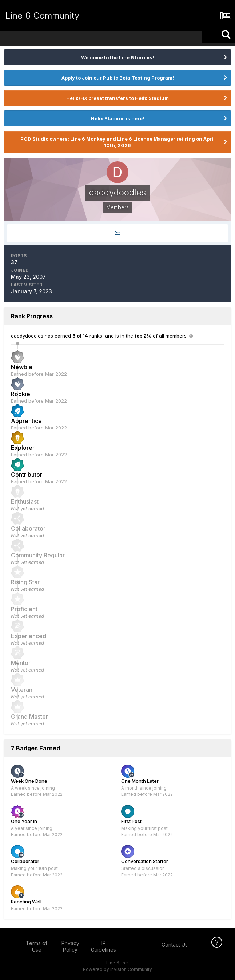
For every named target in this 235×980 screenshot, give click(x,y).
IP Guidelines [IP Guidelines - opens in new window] (103, 946)
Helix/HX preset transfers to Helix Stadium (117, 98)
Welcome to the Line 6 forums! (117, 57)
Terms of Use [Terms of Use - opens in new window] (37, 946)
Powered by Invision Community (117, 969)
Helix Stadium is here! (117, 118)
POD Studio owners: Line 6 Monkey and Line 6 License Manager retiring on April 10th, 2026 (117, 142)
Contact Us (175, 945)
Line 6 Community (42, 15)
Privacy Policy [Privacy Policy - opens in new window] (70, 946)
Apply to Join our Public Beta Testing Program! (118, 78)
